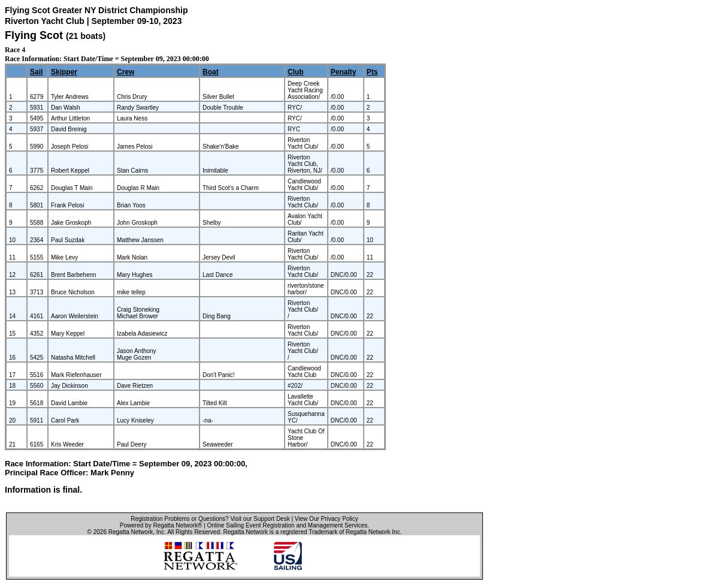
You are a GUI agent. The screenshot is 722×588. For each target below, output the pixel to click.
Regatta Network (131, 532)
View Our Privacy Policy (327, 519)
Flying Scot (34, 35)
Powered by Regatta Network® (161, 525)
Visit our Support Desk (260, 519)
